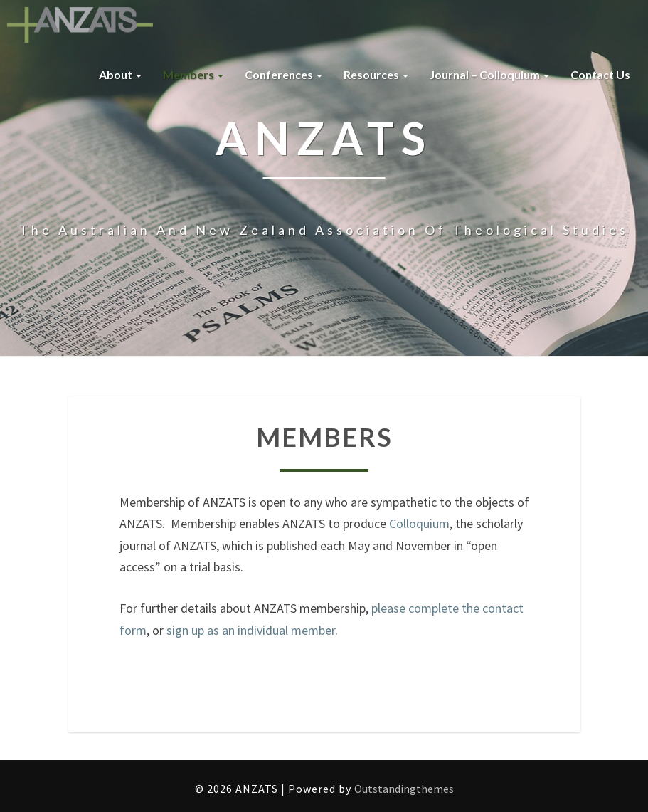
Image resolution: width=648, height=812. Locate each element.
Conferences (283, 74)
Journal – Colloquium (489, 74)
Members (193, 74)
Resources (376, 74)
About (120, 74)
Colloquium (419, 523)
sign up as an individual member (251, 630)
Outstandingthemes (404, 789)
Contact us (600, 74)
